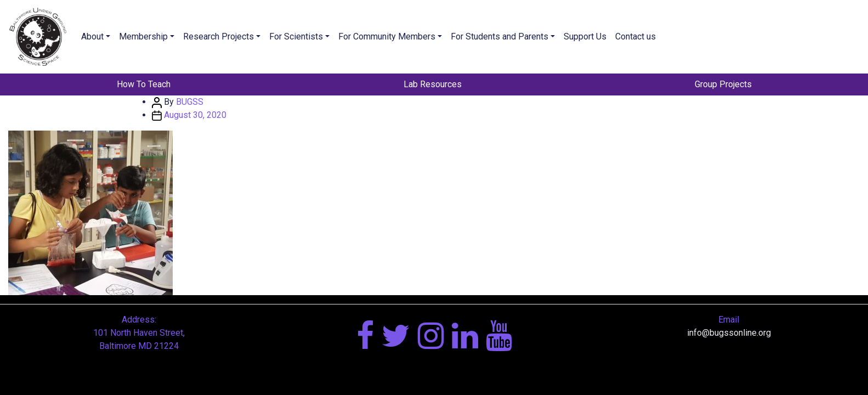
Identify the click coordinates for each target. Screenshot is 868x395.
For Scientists (296, 36)
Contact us (636, 36)
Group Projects (723, 84)
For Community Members (387, 36)
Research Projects (219, 36)
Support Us (585, 36)
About (92, 36)
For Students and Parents (500, 36)
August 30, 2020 (195, 115)
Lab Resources (433, 84)
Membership (143, 36)
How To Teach (144, 84)
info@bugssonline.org (729, 333)
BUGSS (190, 102)
